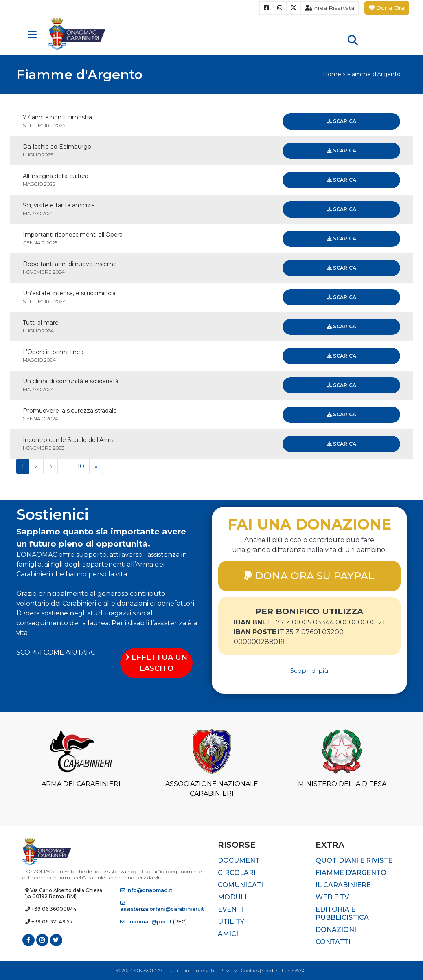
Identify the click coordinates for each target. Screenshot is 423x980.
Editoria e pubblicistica (342, 913)
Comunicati (240, 885)
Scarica (342, 121)
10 (81, 466)
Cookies (250, 970)
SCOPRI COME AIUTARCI (57, 652)
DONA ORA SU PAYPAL (309, 576)
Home (332, 74)
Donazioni (336, 930)
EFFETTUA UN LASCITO (156, 663)
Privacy (228, 970)
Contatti (333, 942)
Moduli (232, 897)
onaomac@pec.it (146, 922)
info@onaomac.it (146, 890)
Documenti (240, 860)
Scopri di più (309, 671)
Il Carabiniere (343, 885)
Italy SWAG (294, 970)
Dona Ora (387, 8)
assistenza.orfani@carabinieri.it (162, 906)
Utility (231, 922)
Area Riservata (330, 8)
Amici (228, 934)
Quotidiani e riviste (354, 860)
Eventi (230, 909)
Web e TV (332, 897)
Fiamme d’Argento (351, 873)
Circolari (237, 873)
